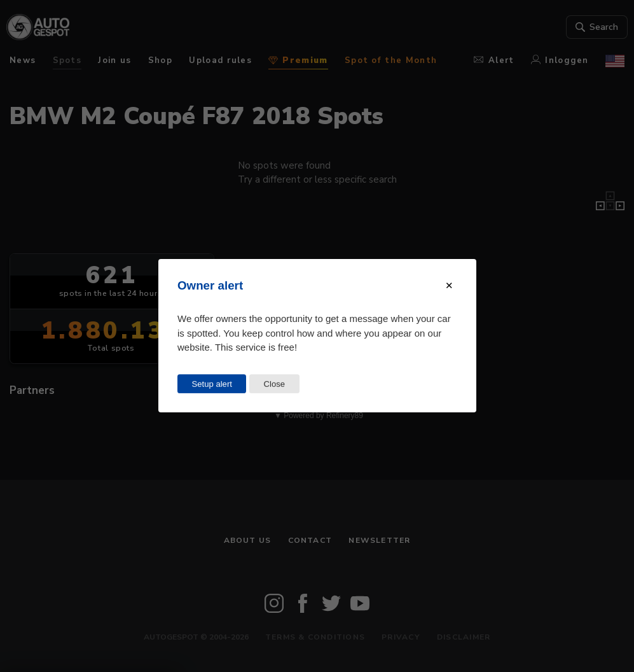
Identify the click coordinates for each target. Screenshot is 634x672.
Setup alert (211, 384)
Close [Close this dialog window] (274, 384)
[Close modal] (449, 286)
